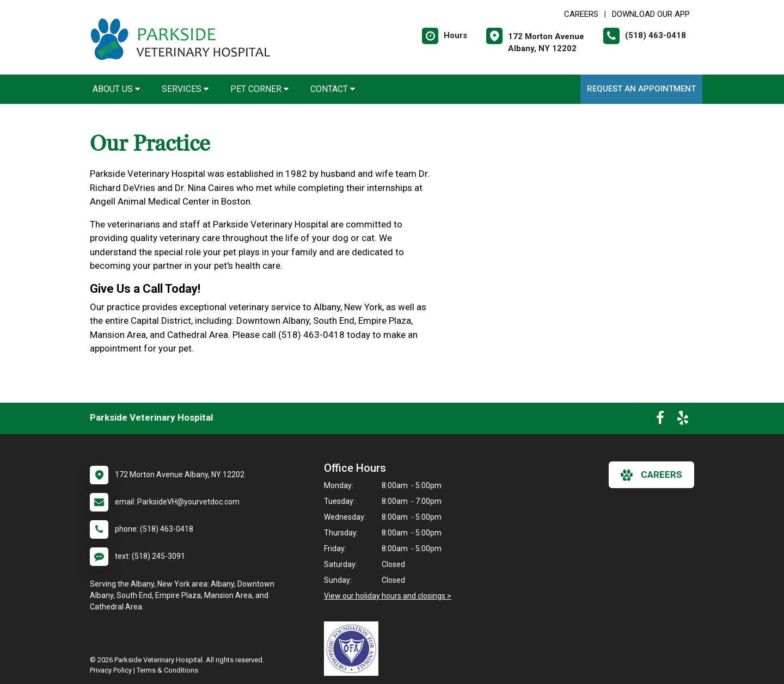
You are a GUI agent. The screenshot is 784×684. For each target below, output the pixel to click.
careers (651, 475)
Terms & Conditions (167, 670)
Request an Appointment (641, 89)
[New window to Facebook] (660, 420)
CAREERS (581, 14)
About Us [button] (116, 89)
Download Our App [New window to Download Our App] (651, 14)
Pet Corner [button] (259, 89)
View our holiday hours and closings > (388, 596)
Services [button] (185, 89)
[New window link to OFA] (354, 649)
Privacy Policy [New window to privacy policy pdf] (111, 670)
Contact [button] (333, 89)
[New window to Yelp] (683, 420)
